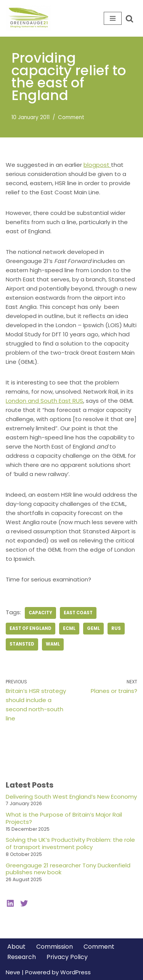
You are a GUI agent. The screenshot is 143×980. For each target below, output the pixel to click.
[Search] (129, 19)
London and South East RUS (44, 401)
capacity (40, 613)
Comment (71, 117)
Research (22, 957)
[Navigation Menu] (113, 18)
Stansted (22, 644)
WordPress (76, 972)
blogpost (97, 165)
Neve (13, 972)
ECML (69, 628)
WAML (53, 644)
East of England (31, 628)
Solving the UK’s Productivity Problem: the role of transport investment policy (70, 843)
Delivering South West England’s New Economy (71, 797)
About (16, 947)
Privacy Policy (67, 957)
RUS (116, 628)
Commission (55, 947)
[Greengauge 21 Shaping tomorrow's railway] (31, 18)
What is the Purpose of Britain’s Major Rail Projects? (64, 818)
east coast (78, 613)
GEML (93, 628)
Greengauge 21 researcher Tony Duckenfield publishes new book (68, 869)
